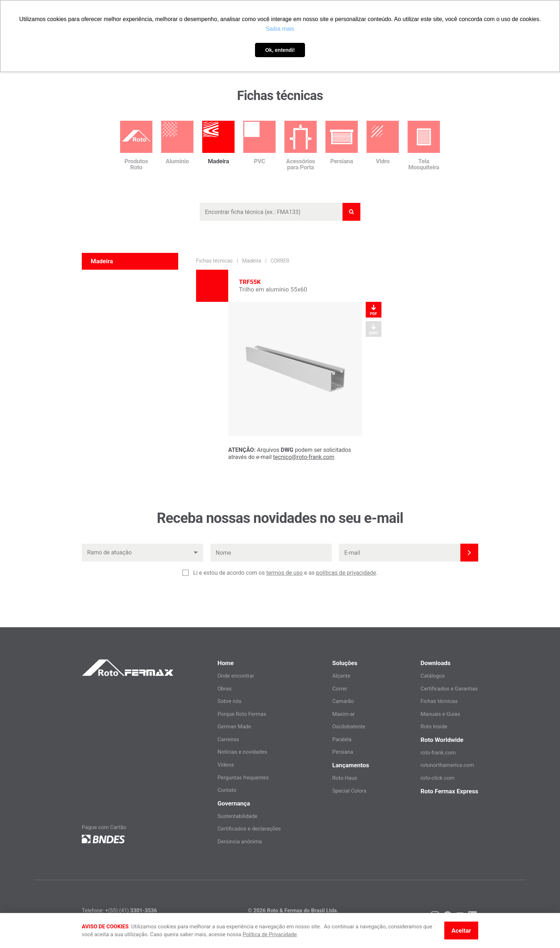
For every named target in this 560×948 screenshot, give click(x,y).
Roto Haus (345, 778)
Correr (280, 261)
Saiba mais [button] (280, 29)
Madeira (252, 261)
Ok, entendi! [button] (280, 50)
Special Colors (349, 791)
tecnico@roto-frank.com (304, 457)
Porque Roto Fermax (242, 714)
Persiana (342, 752)
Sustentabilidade (237, 816)
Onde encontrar (236, 676)
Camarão (343, 701)
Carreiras (228, 739)
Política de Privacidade (270, 934)
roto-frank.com (438, 753)
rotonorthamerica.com (447, 765)
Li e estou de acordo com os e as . (285, 573)
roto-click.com (437, 778)
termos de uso (284, 573)
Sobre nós (229, 701)
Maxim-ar (343, 714)
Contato (227, 790)
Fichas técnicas (214, 261)
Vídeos (226, 765)
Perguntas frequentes (243, 778)
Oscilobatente (349, 727)
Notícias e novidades (242, 752)
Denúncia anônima (240, 842)
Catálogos (432, 676)
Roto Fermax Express (449, 791)
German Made (234, 727)
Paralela (342, 739)
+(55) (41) (131, 910)
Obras (224, 689)
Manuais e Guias (440, 714)
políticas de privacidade (346, 573)
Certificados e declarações (249, 829)
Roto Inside (434, 727)
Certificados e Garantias (449, 689)
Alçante (341, 676)
